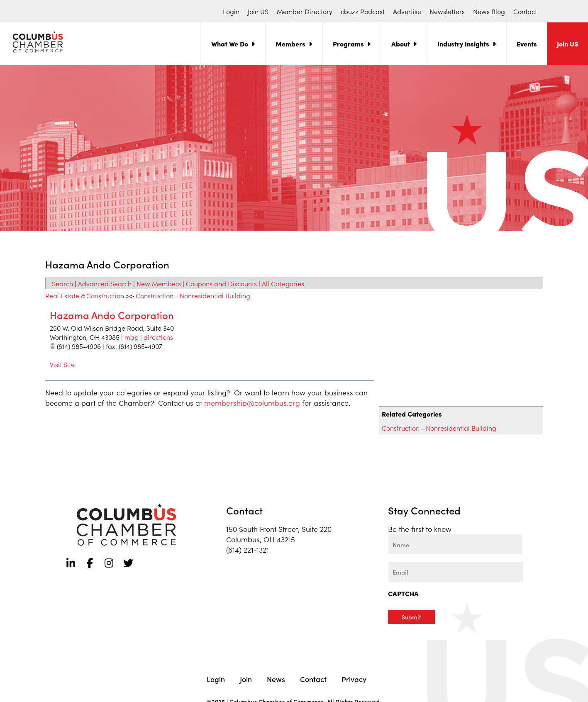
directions (158, 337)
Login (231, 11)
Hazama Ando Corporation (112, 315)
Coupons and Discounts (221, 283)
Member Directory (305, 11)
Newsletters (447, 11)
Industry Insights (463, 44)
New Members (159, 283)
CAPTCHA (403, 593)
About (401, 44)
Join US (258, 11)
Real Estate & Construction (85, 295)
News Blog (489, 11)
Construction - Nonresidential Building (439, 428)
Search (62, 283)
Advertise (407, 11)
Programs (348, 44)
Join (246, 679)
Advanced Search (105, 283)
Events (527, 44)
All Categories (283, 283)
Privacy (354, 679)
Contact (525, 11)
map (132, 337)
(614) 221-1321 (248, 550)
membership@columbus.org (252, 403)
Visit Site (62, 364)
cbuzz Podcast (363, 11)
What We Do (230, 44)
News (276, 679)
